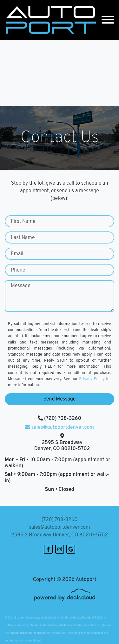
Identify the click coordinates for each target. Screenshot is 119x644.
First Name (23, 222)
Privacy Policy (92, 379)
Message (21, 286)
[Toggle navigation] (108, 20)
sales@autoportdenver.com (59, 527)
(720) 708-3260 (60, 520)
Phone (18, 270)
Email (17, 254)
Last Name (23, 238)
